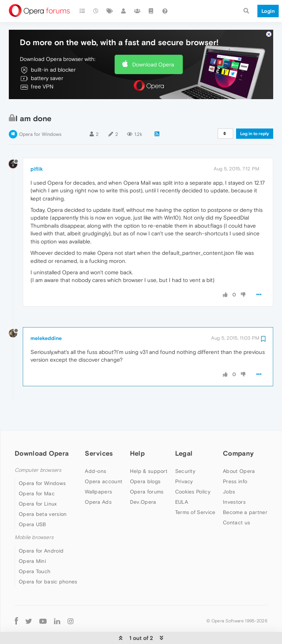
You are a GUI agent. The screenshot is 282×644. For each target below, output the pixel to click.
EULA (182, 480)
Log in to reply (255, 112)
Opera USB (32, 502)
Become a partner (245, 490)
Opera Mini (32, 539)
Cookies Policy (193, 470)
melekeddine (46, 316)
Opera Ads (98, 480)
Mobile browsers (34, 515)
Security (185, 449)
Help (137, 431)
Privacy (184, 459)
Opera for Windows (40, 112)
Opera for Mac (37, 471)
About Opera (239, 449)
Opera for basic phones (48, 560)
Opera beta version (43, 492)
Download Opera (153, 42)
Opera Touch (35, 549)
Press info (235, 459)
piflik (37, 147)
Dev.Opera (143, 480)
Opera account (104, 459)
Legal (184, 431)
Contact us (236, 500)
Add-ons (95, 449)
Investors (234, 480)
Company (238, 431)
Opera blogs (145, 459)
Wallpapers (98, 470)
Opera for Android (41, 529)
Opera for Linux (38, 482)
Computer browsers (38, 448)
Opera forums (147, 470)
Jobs (229, 470)
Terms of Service (195, 490)
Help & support (149, 449)
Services (99, 431)
